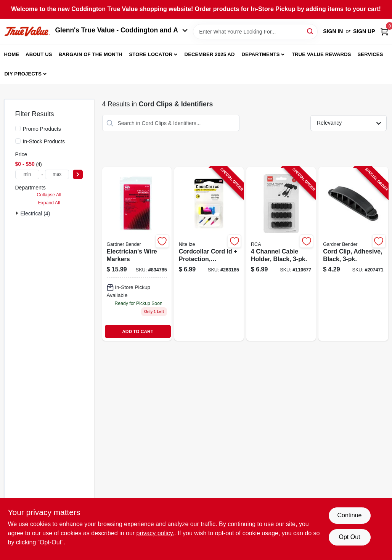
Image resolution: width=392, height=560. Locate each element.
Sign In (333, 31)
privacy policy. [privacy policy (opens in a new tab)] (155, 533)
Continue (349, 515)
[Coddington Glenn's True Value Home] (27, 31)
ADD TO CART (138, 332)
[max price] (57, 174)
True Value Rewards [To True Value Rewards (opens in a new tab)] (321, 54)
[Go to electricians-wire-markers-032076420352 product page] (137, 254)
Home (12, 54)
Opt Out (349, 537)
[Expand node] (18, 213)
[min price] (27, 174)
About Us (39, 54)
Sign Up (364, 31)
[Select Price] (78, 174)
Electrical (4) (35, 213)
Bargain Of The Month (90, 54)
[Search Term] (255, 32)
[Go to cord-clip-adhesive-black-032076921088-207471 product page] (353, 254)
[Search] (311, 31)
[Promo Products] (18, 128)
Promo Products (42, 129)
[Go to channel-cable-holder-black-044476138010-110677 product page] (281, 254)
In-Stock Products (44, 141)
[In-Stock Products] (18, 141)
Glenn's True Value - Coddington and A (122, 30)
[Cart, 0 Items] (384, 31)
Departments (260, 54)
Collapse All (49, 195)
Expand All (49, 203)
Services (370, 54)
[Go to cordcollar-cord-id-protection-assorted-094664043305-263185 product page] (209, 254)
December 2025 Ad (210, 54)
